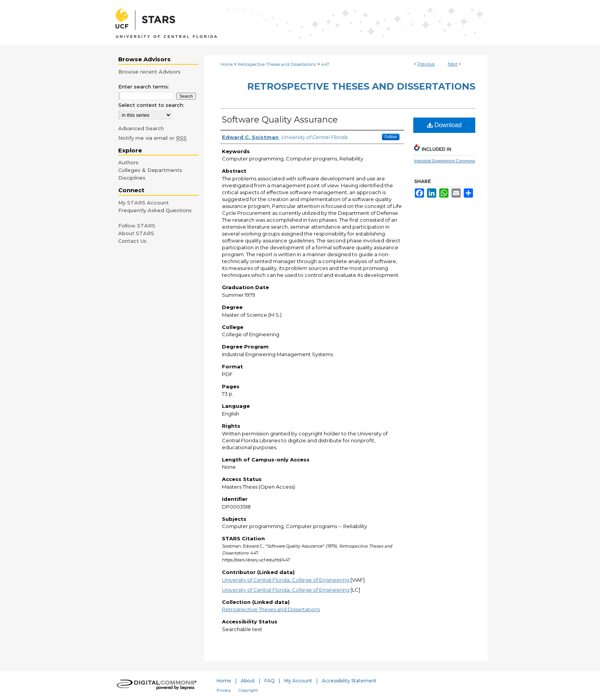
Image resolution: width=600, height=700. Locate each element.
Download (444, 125)
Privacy (224, 690)
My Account (298, 681)
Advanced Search (141, 128)
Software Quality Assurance (280, 120)
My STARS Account (143, 203)
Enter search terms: (144, 87)
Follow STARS (137, 226)
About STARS (136, 233)
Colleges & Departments (150, 170)
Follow (391, 137)
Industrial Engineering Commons (445, 161)
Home (227, 64)
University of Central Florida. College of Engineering (286, 580)
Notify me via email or (152, 138)
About (248, 681)
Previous (426, 64)
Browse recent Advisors (149, 72)
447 (325, 64)
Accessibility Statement (349, 681)
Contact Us (132, 241)
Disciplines (132, 178)
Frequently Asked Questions (155, 210)
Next (452, 64)
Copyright (248, 690)
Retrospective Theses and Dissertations (277, 64)
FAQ (270, 681)
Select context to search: (151, 105)
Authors (128, 162)
